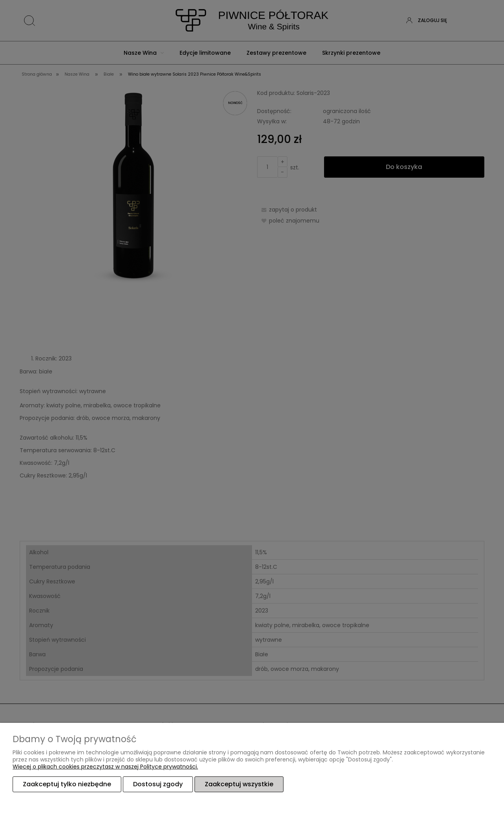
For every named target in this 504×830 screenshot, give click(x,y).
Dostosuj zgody (158, 784)
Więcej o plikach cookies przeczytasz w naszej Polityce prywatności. (105, 767)
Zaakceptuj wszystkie (239, 784)
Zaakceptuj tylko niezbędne (67, 784)
